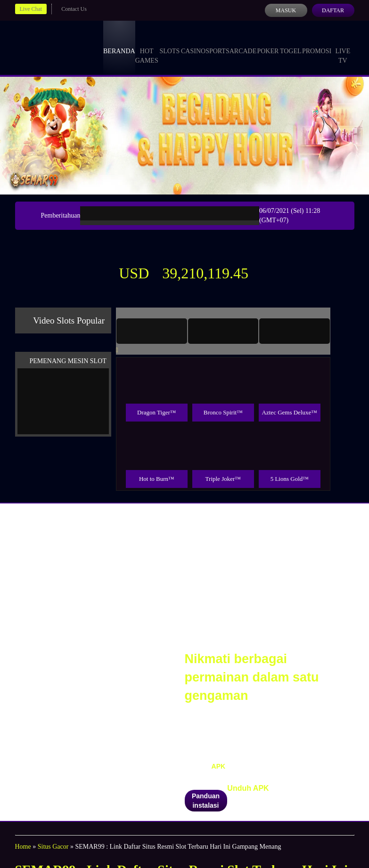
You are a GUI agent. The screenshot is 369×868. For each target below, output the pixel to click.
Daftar (333, 10)
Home (23, 847)
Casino (193, 42)
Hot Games (147, 47)
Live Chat (31, 9)
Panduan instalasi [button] (206, 801)
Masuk (286, 10)
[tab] (152, 331)
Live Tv (343, 47)
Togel (291, 42)
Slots (169, 42)
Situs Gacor (53, 847)
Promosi (317, 42)
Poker (268, 42)
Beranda (119, 42)
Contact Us (74, 9)
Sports (217, 42)
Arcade (243, 42)
